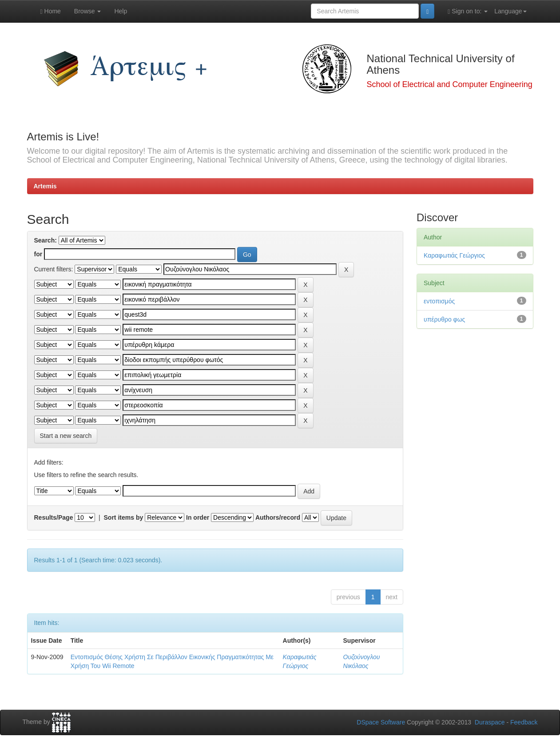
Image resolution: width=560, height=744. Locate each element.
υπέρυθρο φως (444, 319)
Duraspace (490, 722)
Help (121, 11)
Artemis (45, 186)
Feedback (524, 722)
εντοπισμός (439, 301)
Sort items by (124, 517)
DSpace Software (381, 722)
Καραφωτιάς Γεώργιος (454, 255)
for (38, 254)
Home (51, 11)
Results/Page (54, 517)
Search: (46, 240)
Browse (88, 11)
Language (510, 11)
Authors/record (278, 517)
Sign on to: (468, 11)
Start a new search (66, 436)
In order (198, 517)
